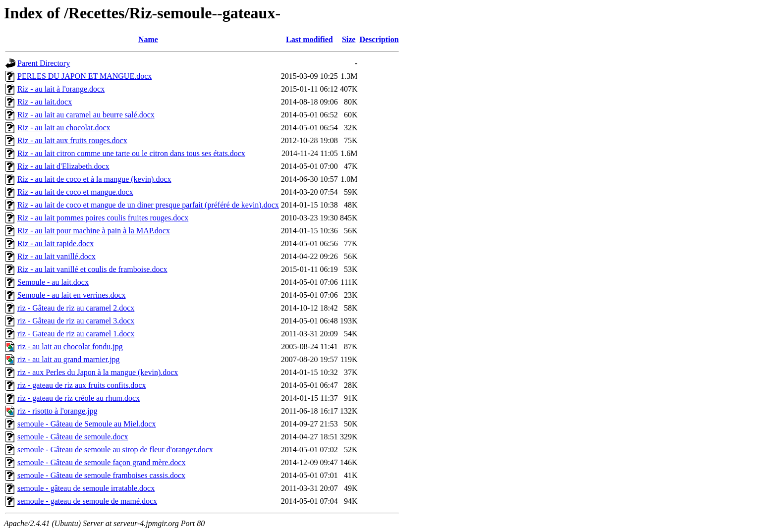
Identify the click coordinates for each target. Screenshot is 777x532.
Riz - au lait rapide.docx (55, 243)
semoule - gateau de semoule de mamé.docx (87, 501)
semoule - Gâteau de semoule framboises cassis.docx (101, 475)
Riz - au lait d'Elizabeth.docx (63, 166)
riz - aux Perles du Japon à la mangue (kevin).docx (98, 372)
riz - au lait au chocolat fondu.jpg (70, 346)
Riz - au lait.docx (45, 102)
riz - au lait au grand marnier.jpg (69, 359)
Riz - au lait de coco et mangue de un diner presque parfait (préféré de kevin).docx (148, 205)
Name (148, 39)
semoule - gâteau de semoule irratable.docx (86, 488)
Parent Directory (44, 63)
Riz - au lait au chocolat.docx (64, 128)
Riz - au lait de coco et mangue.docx (75, 192)
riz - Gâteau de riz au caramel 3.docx (76, 321)
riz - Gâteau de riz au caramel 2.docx (76, 308)
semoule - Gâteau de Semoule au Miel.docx (86, 424)
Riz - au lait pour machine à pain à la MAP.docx (94, 231)
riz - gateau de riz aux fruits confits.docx (82, 385)
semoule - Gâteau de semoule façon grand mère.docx (101, 462)
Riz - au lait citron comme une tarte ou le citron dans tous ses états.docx (131, 153)
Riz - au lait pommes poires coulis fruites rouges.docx (103, 218)
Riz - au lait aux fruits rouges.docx (72, 140)
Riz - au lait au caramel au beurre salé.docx (86, 115)
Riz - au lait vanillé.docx (56, 256)
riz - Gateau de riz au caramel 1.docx (76, 334)
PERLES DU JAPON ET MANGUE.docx (84, 76)
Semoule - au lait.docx (53, 282)
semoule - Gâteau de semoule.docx (73, 437)
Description (379, 39)
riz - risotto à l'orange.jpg (57, 411)
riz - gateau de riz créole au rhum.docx (79, 398)
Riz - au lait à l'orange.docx (61, 89)
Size (349, 39)
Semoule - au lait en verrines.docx (72, 295)
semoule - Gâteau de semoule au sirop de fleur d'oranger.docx (115, 450)
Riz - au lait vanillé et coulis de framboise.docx (92, 269)
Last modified (309, 39)
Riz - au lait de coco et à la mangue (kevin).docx (94, 179)
